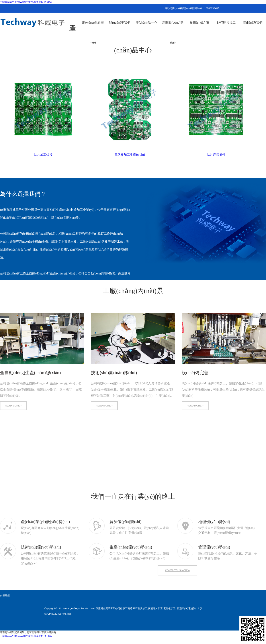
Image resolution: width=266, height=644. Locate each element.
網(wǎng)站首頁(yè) (93, 27)
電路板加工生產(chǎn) (130, 155)
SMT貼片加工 (226, 23)
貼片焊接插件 (216, 155)
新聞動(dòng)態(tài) (173, 27)
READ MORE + (13, 406)
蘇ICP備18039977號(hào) (58, 614)
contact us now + (177, 570)
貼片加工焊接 (43, 155)
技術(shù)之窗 (199, 23)
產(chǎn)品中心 (146, 23)
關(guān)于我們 (120, 23)
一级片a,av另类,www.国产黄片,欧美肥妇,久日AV (26, 2)
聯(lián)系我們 (253, 23)
